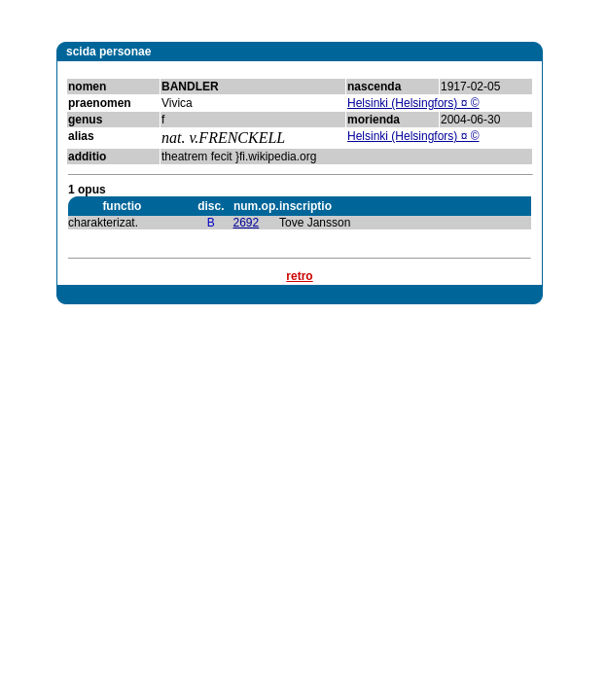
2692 (246, 223)
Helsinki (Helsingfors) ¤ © (413, 103)
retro (299, 276)
